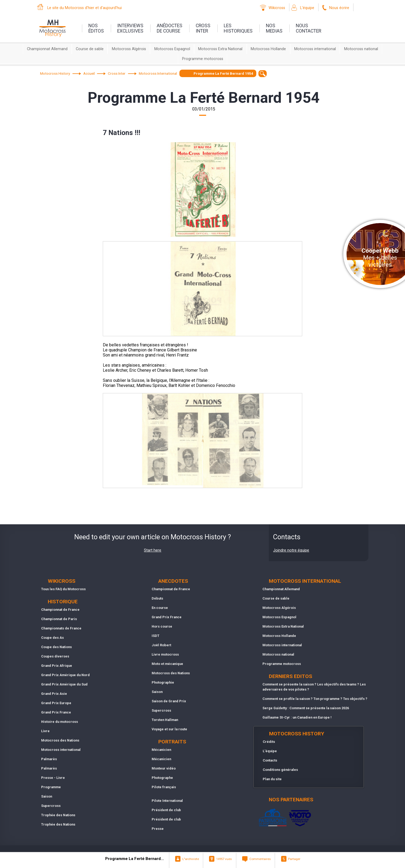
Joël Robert (161, 645)
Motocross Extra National (220, 49)
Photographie (163, 682)
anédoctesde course (170, 28)
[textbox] (263, 74)
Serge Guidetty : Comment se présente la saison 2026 (306, 708)
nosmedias (274, 28)
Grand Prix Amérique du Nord (65, 675)
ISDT (156, 636)
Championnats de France (61, 628)
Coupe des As (52, 638)
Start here (153, 550)
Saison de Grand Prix (169, 701)
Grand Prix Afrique (57, 666)
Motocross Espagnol (172, 49)
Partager (294, 859)
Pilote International (167, 801)
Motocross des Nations (60, 740)
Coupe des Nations (56, 647)
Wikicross (277, 8)
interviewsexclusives (130, 28)
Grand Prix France (56, 712)
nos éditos (96, 28)
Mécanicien (161, 750)
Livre (45, 731)
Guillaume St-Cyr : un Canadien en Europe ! (297, 717)
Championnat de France (60, 610)
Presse (158, 829)
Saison (47, 796)
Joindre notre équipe (291, 550)
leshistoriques (238, 28)
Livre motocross (165, 654)
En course (160, 608)
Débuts (157, 598)
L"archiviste (191, 859)
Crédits (269, 742)
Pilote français (164, 787)
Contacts (270, 760)
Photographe (162, 778)
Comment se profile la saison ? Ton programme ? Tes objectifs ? (315, 699)
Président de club (166, 810)
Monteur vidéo (164, 768)
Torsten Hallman (165, 720)
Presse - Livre (53, 778)
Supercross (51, 806)
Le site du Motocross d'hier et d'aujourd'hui (84, 8)
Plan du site (272, 779)
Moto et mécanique (167, 664)
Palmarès (49, 759)
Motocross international (315, 49)
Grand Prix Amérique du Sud (64, 684)
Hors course (162, 626)
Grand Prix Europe (56, 703)
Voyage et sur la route (169, 729)
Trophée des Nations (58, 815)
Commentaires (260, 859)
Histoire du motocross (60, 722)
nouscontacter (308, 28)
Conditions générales (280, 770)
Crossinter (203, 28)
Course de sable (90, 49)
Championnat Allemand (47, 49)
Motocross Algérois (129, 49)
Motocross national (361, 49)
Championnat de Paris (59, 619)
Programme (51, 787)
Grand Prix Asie (54, 694)
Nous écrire (339, 8)
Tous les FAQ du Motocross (63, 589)
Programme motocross (203, 59)
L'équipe (307, 8)
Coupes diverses (55, 656)
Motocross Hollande (268, 49)
